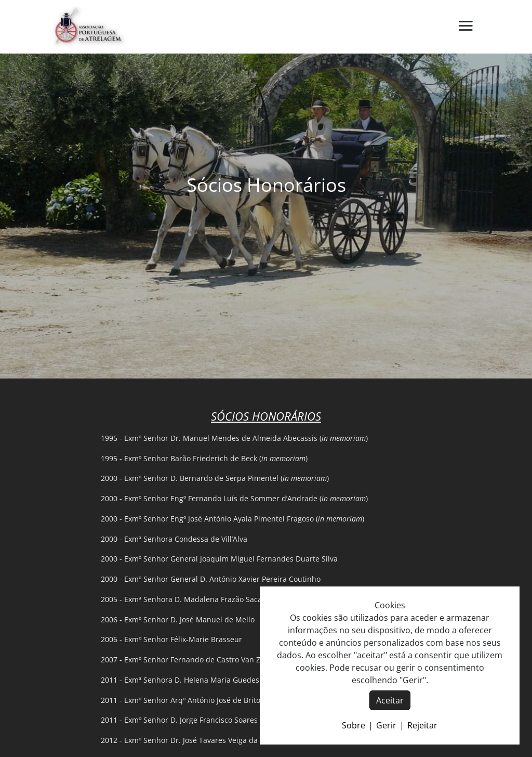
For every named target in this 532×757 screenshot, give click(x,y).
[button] (465, 27)
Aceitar (390, 700)
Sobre (354, 725)
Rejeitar (422, 725)
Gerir (386, 725)
